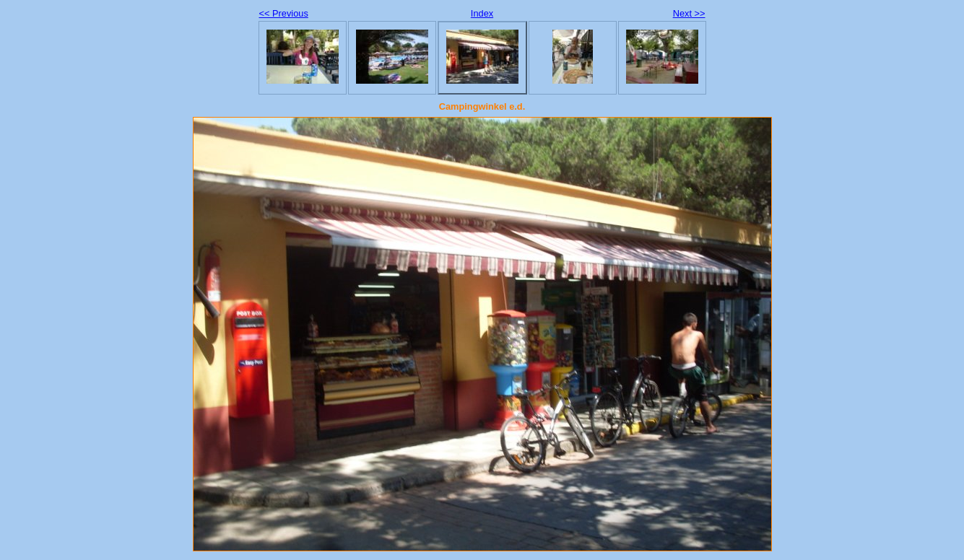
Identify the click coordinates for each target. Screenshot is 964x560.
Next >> (689, 13)
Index (482, 13)
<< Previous (284, 13)
